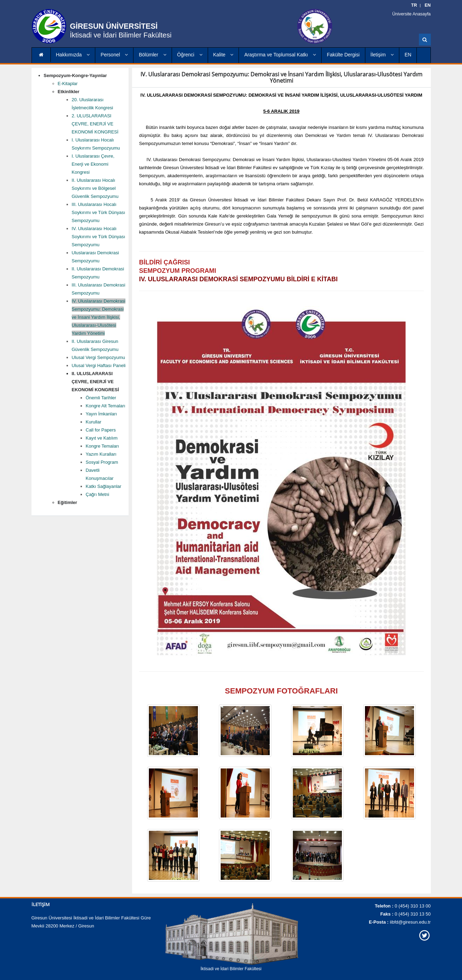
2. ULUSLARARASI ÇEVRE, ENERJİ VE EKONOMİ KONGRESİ (95, 124)
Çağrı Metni (98, 494)
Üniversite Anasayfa (413, 14)
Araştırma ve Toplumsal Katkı (280, 55)
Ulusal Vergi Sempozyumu (98, 357)
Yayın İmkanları (101, 414)
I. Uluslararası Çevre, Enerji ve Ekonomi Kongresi (93, 164)
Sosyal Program (102, 462)
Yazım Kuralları (101, 454)
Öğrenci (190, 55)
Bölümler (152, 55)
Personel (114, 55)
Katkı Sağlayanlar (104, 486)
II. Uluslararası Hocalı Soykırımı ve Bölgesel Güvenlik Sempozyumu (95, 188)
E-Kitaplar (68, 84)
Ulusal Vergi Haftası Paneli (99, 365)
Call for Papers (101, 430)
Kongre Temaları (102, 446)
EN (408, 55)
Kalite (223, 55)
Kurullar (94, 422)
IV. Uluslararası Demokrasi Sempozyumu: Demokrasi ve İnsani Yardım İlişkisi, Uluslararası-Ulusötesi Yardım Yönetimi (99, 317)
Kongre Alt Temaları (106, 406)
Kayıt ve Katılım (102, 438)
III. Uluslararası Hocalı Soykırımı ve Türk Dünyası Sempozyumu (99, 212)
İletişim (382, 55)
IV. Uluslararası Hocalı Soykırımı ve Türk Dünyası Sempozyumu (99, 237)
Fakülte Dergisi (343, 55)
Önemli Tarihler (101, 398)
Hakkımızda (73, 55)
